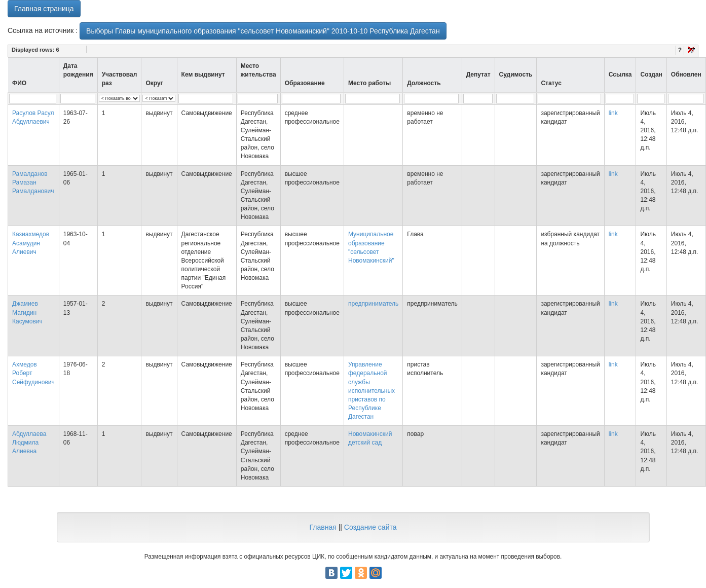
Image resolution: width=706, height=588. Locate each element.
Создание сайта (370, 527)
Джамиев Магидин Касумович (27, 312)
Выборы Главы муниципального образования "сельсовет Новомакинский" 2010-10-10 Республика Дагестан (263, 31)
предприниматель (373, 304)
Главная (323, 527)
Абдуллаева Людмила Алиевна (29, 443)
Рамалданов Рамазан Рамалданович (33, 182)
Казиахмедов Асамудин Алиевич (31, 243)
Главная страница (44, 9)
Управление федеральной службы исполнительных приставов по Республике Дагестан (371, 391)
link (613, 113)
